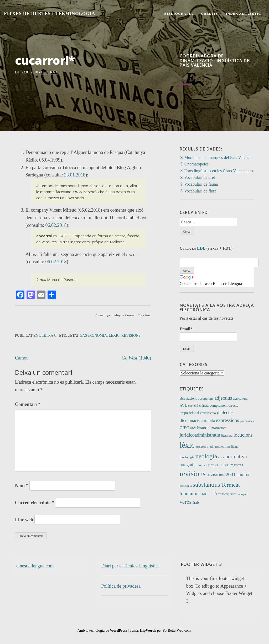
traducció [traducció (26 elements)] (209, 494)
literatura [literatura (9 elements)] (227, 436)
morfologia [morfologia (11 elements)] (187, 457)
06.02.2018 (56, 225)
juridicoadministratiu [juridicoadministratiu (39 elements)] (200, 435)
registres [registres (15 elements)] (237, 465)
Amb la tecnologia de (102, 630)
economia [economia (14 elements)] (208, 421)
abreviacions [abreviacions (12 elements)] (188, 398)
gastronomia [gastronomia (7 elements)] (247, 421)
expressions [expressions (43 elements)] (227, 420)
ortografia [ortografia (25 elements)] (188, 465)
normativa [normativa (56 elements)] (236, 457)
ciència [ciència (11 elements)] (204, 406)
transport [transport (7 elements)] (242, 494)
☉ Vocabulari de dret (197, 177)
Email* (208, 334)
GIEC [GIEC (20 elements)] (184, 428)
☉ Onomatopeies (194, 164)
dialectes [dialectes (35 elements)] (225, 412)
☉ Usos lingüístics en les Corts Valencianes (216, 171)
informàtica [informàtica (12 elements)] (218, 428)
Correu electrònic (35, 503)
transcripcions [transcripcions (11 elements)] (227, 494)
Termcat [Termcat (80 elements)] (230, 485)
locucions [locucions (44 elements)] (243, 435)
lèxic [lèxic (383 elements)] (187, 445)
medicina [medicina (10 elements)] (232, 447)
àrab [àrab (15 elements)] (196, 503)
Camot (21, 358)
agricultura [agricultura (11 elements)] (240, 399)
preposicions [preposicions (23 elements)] (219, 465)
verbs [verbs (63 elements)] (186, 502)
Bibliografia (179, 14)
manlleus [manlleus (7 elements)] (201, 447)
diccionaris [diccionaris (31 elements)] (190, 420)
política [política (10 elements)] (202, 465)
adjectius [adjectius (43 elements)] (223, 398)
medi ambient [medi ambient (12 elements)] (216, 446)
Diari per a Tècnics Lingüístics (130, 566)
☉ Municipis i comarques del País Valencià (216, 157)
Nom (22, 486)
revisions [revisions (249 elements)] (193, 474)
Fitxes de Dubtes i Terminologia (50, 14)
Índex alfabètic (244, 14)
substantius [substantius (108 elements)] (206, 485)
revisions (131, 336)
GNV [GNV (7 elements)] (193, 428)
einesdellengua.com (35, 566)
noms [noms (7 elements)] (221, 457)
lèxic (114, 336)
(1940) (136, 358)
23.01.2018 (75, 175)
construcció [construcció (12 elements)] (208, 413)
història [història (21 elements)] (203, 428)
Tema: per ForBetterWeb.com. (161, 630)
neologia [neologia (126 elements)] (206, 456)
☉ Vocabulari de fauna (199, 184)
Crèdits (209, 14)
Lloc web (24, 520)
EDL (201, 248)
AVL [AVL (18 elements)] (183, 405)
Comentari (28, 404)
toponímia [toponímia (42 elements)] (190, 493)
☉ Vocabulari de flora (198, 191)
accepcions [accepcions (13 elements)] (206, 398)
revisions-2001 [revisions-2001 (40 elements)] (221, 474)
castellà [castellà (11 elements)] (193, 406)
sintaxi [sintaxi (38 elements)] (243, 475)
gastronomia (93, 336)
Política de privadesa (121, 586)
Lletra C (50, 72)
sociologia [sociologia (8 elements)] (186, 486)
